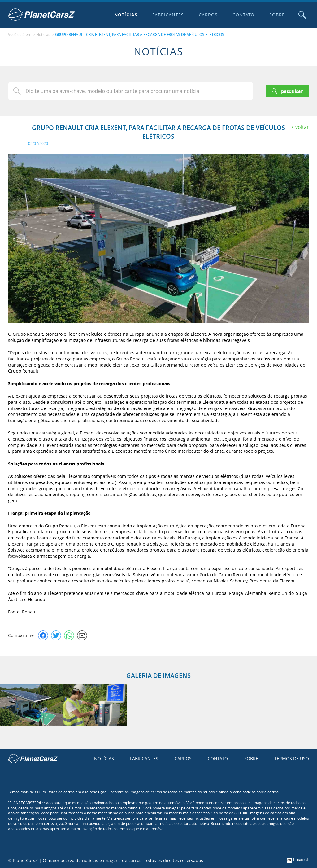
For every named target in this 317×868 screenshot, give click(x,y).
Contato (244, 15)
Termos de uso (292, 759)
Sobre (277, 15)
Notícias (126, 15)
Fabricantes (168, 15)
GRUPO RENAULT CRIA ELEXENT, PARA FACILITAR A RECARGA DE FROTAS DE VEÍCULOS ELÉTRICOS (140, 34)
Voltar (302, 127)
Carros (208, 15)
